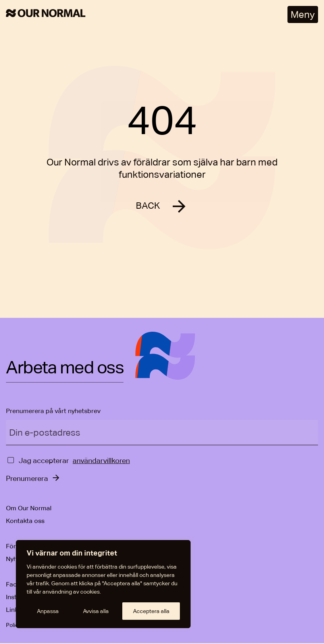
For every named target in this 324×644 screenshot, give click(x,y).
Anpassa (48, 611)
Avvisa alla (96, 611)
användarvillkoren (101, 461)
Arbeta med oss (65, 369)
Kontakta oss (25, 522)
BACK (148, 206)
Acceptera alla (151, 611)
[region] (103, 584)
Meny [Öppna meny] (303, 14)
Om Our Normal (29, 509)
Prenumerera (27, 479)
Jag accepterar (44, 461)
